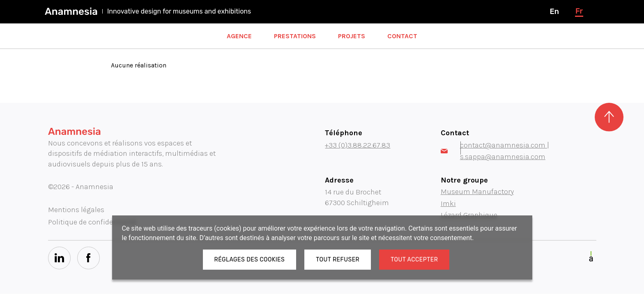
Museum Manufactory (477, 192)
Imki (448, 203)
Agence (239, 36)
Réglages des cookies (250, 260)
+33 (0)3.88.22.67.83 (358, 145)
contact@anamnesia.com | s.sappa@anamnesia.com (495, 151)
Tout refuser (338, 260)
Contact (402, 36)
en (554, 12)
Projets (352, 36)
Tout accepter (414, 260)
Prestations (295, 36)
